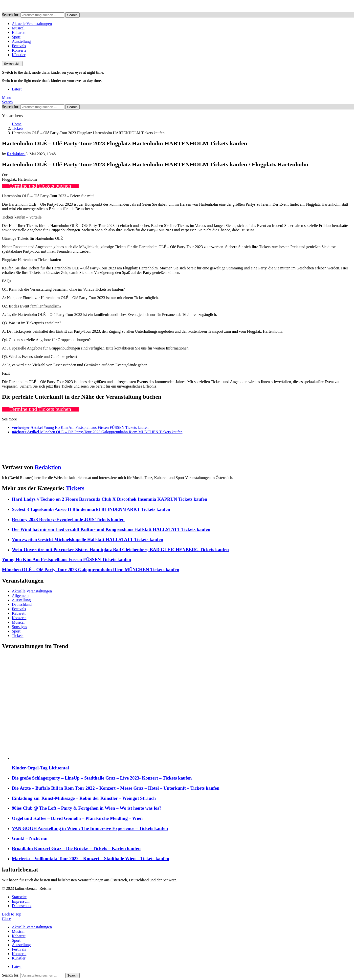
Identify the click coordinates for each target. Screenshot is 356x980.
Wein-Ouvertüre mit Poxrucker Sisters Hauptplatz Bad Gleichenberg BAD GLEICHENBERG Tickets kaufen (120, 550)
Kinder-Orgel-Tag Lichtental (40, 768)
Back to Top (12, 914)
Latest (17, 89)
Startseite (19, 897)
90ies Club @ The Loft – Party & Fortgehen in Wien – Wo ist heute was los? (87, 808)
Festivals (19, 46)
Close (6, 919)
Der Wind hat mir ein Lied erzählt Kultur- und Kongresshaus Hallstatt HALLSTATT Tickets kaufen (111, 529)
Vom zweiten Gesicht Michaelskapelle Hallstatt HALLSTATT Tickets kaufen (88, 539)
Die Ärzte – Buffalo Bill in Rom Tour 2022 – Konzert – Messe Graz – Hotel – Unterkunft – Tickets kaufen (116, 788)
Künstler (19, 55)
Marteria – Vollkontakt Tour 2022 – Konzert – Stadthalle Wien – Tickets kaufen (90, 859)
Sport (16, 37)
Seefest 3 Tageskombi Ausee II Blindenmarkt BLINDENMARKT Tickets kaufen (91, 509)
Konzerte (19, 50)
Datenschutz (22, 906)
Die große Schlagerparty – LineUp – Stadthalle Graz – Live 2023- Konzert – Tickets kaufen (102, 778)
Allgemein (20, 596)
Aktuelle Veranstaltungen (32, 24)
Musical (18, 28)
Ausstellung (21, 41)
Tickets (75, 488)
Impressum (21, 901)
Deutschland (22, 604)
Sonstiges (19, 627)
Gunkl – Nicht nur (30, 838)
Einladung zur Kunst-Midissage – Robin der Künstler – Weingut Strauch (84, 798)
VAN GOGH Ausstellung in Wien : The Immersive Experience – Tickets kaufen (90, 828)
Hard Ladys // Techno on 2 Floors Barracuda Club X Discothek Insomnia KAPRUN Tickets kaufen (110, 499)
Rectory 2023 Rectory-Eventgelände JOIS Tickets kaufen (68, 519)
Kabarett (19, 33)
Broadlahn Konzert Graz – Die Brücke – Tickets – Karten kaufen (76, 848)
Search (72, 15)
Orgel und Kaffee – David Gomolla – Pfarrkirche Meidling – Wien (77, 818)
